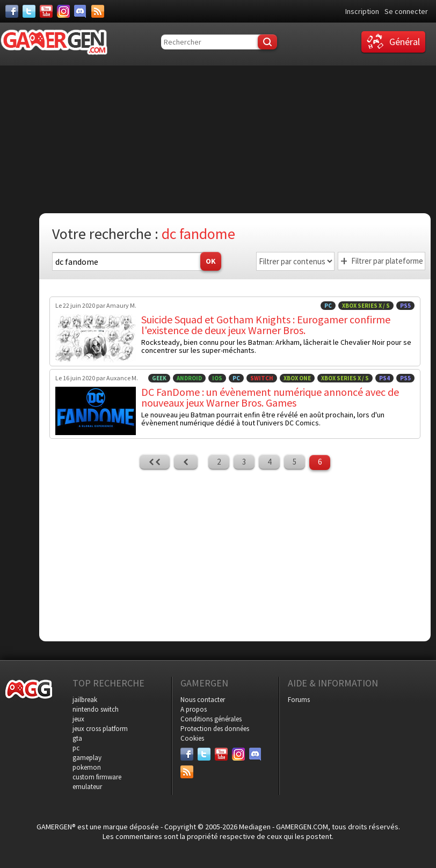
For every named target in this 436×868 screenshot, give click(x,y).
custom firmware (97, 777)
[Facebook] (12, 11)
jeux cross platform (100, 729)
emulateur (87, 787)
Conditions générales (211, 719)
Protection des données (215, 729)
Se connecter (406, 11)
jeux (78, 719)
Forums (299, 700)
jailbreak (85, 700)
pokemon (87, 767)
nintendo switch (96, 709)
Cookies (192, 738)
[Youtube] (46, 11)
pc (76, 748)
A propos (194, 709)
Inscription (362, 11)
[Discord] (81, 11)
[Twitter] (29, 11)
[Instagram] (63, 11)
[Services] (98, 11)
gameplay (87, 758)
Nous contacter (203, 700)
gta (77, 738)
